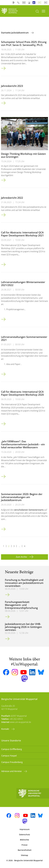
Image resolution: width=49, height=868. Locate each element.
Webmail (24, 3)
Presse (24, 845)
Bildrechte (24, 840)
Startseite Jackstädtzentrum (15, 33)
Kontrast (14, 3)
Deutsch (40, 3)
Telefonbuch (19, 3)
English (46, 3)
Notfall (29, 3)
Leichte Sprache (35, 3)
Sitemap (24, 855)
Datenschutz (25, 835)
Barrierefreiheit (25, 850)
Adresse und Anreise (12, 771)
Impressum (25, 829)
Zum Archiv (22, 557)
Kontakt (5, 729)
